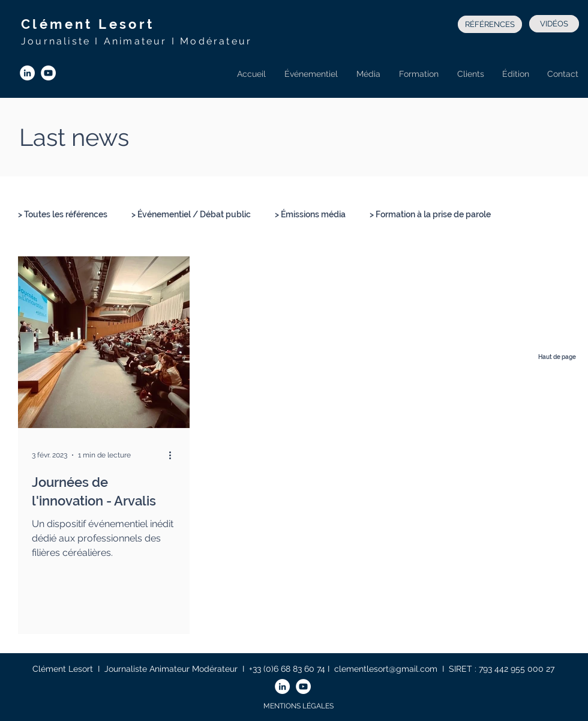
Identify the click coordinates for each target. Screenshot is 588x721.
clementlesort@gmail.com (386, 669)
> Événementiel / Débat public (191, 214)
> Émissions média (310, 214)
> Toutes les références (63, 214)
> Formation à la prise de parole (430, 214)
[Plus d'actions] (174, 455)
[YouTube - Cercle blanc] (48, 73)
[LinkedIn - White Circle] (27, 73)
